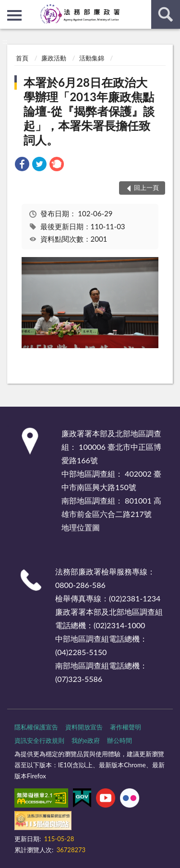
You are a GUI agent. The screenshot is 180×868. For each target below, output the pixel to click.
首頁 (22, 58)
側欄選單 (14, 15)
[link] (22, 165)
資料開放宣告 (84, 727)
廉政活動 (54, 58)
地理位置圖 (81, 527)
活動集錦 (92, 58)
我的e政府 (86, 740)
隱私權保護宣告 (36, 727)
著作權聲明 (126, 727)
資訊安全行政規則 (39, 740)
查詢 (166, 14)
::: (8, 7)
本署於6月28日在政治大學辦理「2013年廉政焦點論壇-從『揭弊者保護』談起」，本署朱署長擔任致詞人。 (89, 111)
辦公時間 (120, 740)
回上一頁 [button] (146, 188)
